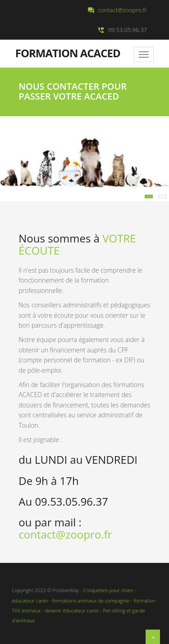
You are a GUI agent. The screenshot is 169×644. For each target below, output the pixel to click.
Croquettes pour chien (108, 590)
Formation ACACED (68, 52)
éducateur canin (30, 601)
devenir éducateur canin (72, 610)
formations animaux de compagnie (90, 601)
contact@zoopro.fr (123, 10)
